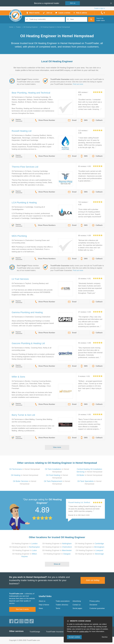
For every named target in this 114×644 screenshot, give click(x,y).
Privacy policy (95, 601)
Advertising (77, 601)
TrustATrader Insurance (55, 632)
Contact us (77, 605)
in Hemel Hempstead (25, 469)
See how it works (22, 609)
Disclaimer (93, 605)
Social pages (77, 608)
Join (73, 3)
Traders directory (62, 605)
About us (42, 601)
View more (57, 447)
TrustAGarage (35, 632)
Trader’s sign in (99, 8)
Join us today (93, 580)
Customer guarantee (97, 608)
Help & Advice (44, 605)
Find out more (78, 84)
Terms (58, 608)
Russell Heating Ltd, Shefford (79, 502)
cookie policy (84, 631)
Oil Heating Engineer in (25, 544)
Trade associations (63, 601)
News (41, 608)
